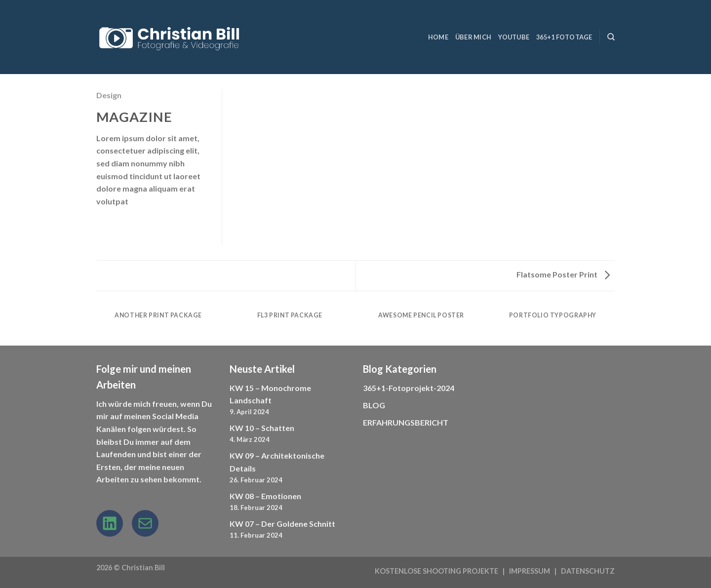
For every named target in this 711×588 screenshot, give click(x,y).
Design (109, 95)
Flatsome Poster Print (563, 274)
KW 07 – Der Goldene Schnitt (282, 524)
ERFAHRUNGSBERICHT (406, 422)
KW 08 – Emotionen (265, 496)
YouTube (514, 37)
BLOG (374, 405)
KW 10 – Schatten (262, 428)
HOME (438, 37)
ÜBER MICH (473, 37)
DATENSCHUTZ (588, 571)
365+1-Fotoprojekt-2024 (409, 388)
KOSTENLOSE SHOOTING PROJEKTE (436, 571)
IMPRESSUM (530, 571)
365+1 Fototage (564, 37)
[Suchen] (611, 37)
